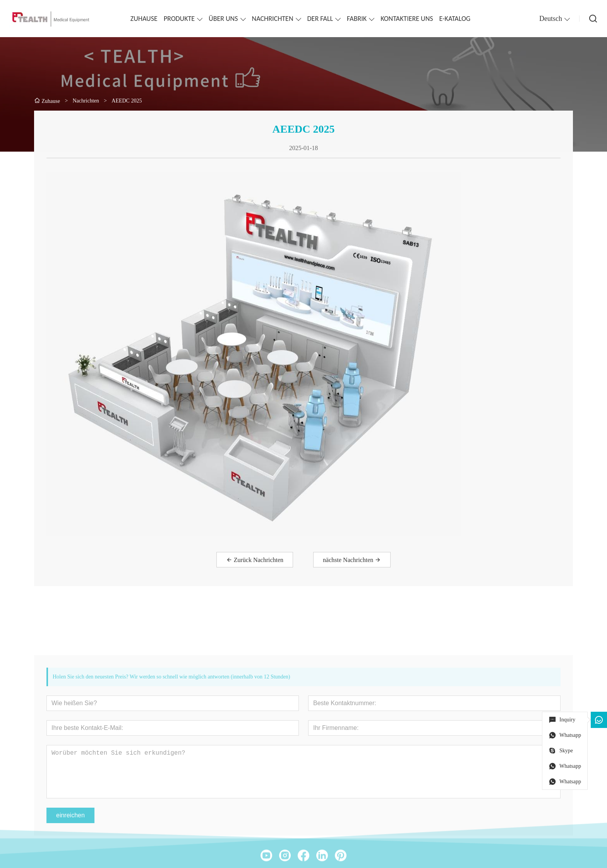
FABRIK (357, 19)
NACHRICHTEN (273, 19)
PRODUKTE (179, 19)
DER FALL (320, 19)
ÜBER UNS (223, 19)
